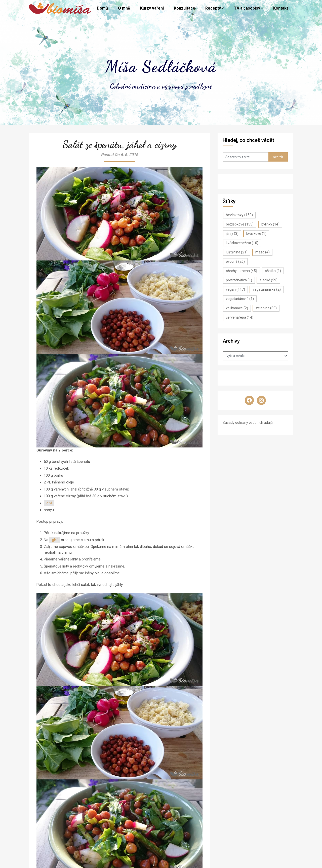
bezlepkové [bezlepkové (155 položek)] (240, 224)
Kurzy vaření (152, 8)
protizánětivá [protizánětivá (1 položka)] (239, 280)
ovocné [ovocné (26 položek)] (235, 261)
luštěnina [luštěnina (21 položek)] (237, 252)
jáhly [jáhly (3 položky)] (232, 234)
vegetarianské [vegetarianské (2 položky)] (267, 289)
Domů (102, 8)
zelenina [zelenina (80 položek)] (266, 308)
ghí (49, 503)
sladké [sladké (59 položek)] (269, 280)
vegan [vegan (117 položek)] (235, 289)
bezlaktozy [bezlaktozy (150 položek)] (239, 215)
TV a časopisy (247, 8)
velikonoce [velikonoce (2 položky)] (237, 308)
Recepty (213, 8)
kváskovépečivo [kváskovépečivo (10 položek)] (242, 243)
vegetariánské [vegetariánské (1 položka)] (240, 299)
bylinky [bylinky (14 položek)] (270, 224)
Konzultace (185, 8)
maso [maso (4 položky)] (263, 252)
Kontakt (281, 8)
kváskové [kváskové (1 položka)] (256, 234)
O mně (124, 8)
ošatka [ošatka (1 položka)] (273, 271)
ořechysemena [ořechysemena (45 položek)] (242, 271)
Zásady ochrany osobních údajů (248, 423)
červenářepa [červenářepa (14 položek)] (240, 317)
